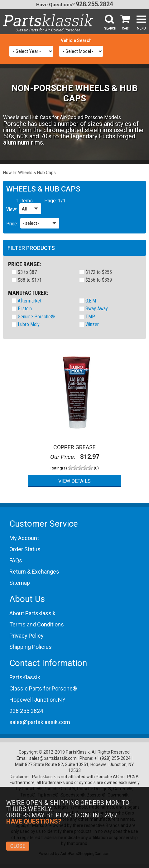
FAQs (16, 560)
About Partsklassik (32, 613)
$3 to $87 (27, 272)
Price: (12, 224)
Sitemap (20, 583)
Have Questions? (55, 5)
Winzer (92, 324)
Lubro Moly (29, 324)
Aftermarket (30, 301)
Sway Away (97, 309)
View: (12, 209)
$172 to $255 (99, 272)
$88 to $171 (30, 280)
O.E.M (91, 301)
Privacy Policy (26, 636)
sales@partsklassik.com (40, 722)
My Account (24, 538)
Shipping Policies (31, 647)
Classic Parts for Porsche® (43, 688)
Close (18, 846)
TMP (90, 317)
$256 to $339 (99, 280)
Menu (141, 28)
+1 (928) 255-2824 (112, 758)
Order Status (25, 549)
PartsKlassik (25, 677)
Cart (126, 28)
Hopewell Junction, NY (37, 700)
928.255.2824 (94, 4)
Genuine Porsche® (36, 317)
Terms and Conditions (37, 624)
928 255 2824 (26, 711)
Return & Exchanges (34, 572)
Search (110, 28)
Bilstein (25, 309)
